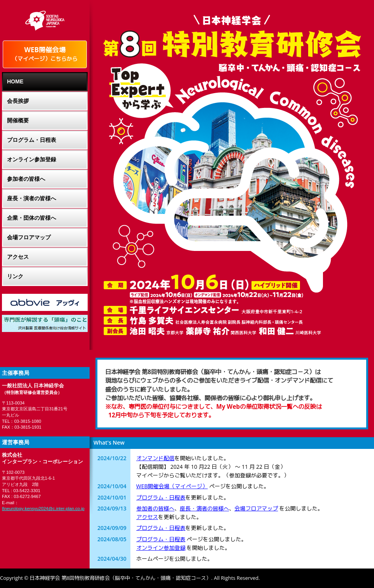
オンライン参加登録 (161, 548)
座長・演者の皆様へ (205, 508)
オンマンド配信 (155, 458)
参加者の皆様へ (155, 508)
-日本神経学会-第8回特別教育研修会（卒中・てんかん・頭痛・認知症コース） (232, 37)
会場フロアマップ (256, 508)
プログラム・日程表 (161, 497)
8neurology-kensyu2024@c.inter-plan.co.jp (43, 509)
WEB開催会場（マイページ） (172, 486)
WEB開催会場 (45, 54)
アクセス (147, 517)
